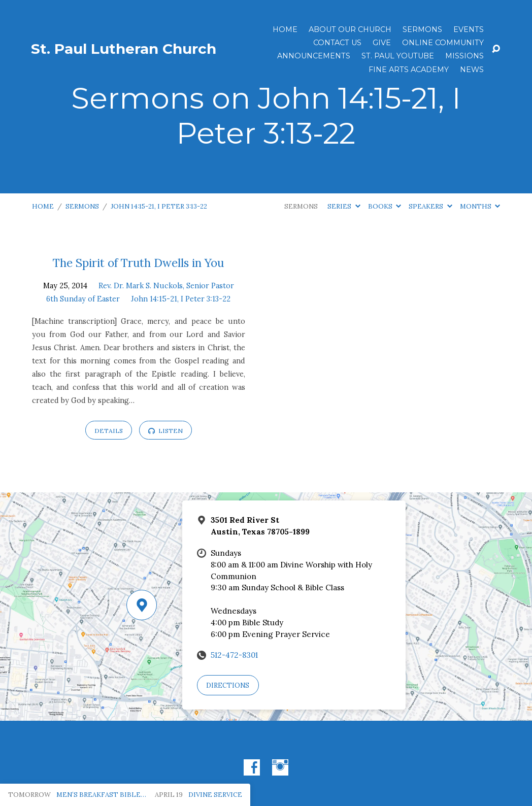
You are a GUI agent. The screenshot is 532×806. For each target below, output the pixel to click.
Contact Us (337, 43)
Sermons (422, 29)
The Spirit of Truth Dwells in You (138, 263)
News (472, 70)
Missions (464, 56)
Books (385, 206)
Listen (165, 431)
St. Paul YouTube (398, 56)
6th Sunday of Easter (83, 299)
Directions (228, 685)
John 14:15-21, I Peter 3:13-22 (159, 206)
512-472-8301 (234, 655)
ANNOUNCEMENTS (314, 56)
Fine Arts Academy (409, 70)
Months (480, 206)
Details (109, 431)
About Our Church (350, 29)
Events (469, 29)
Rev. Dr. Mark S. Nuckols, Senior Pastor (166, 286)
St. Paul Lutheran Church (124, 49)
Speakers (430, 206)
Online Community (443, 43)
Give (382, 43)
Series (344, 206)
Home (285, 29)
